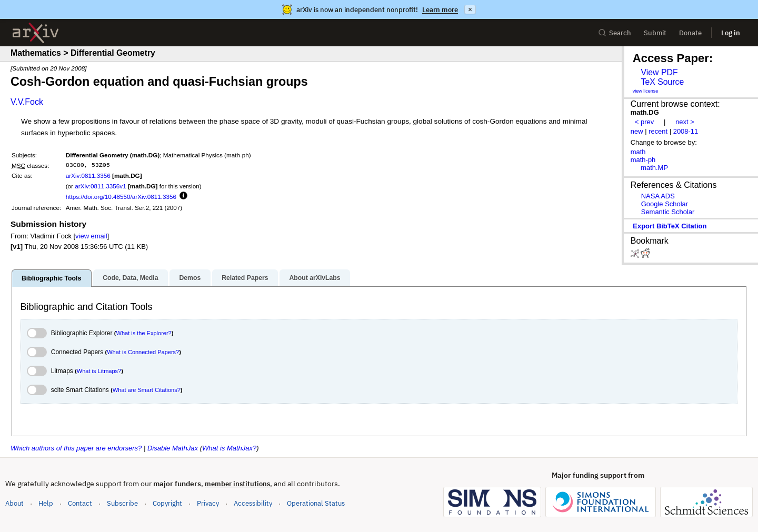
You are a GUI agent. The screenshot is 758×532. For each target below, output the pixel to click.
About (14, 503)
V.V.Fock (27, 102)
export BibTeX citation (670, 226)
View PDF (659, 72)
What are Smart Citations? (147, 390)
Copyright (167, 503)
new (637, 131)
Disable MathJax (173, 448)
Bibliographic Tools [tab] (51, 278)
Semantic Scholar (668, 212)
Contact (80, 503)
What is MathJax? (229, 448)
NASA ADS (658, 196)
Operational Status (316, 503)
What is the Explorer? (144, 333)
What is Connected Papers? (143, 352)
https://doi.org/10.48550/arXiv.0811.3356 (121, 197)
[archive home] (36, 33)
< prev (644, 122)
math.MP (654, 168)
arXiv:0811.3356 (88, 175)
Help (46, 503)
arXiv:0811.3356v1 (100, 186)
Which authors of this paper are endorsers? (76, 448)
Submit (655, 33)
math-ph (643, 160)
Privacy (208, 503)
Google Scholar (665, 204)
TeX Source (662, 82)
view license (646, 91)
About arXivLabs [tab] (315, 278)
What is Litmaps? (99, 371)
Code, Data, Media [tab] (130, 278)
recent (658, 131)
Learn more (440, 10)
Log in (731, 33)
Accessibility (253, 503)
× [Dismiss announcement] (470, 9)
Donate (690, 33)
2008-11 (686, 131)
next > (685, 122)
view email (91, 236)
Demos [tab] (190, 278)
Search (615, 33)
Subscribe (122, 503)
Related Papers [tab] (245, 278)
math (638, 152)
